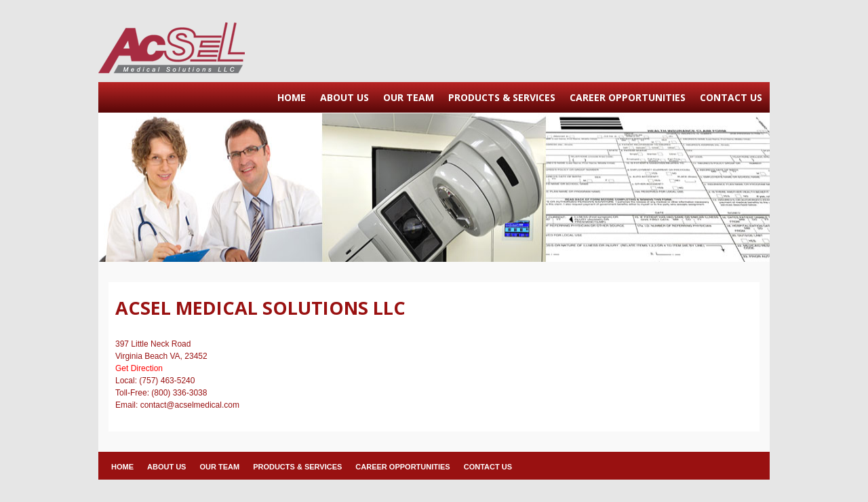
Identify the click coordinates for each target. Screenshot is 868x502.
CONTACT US (731, 97)
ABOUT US (344, 97)
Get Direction (139, 368)
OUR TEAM (409, 97)
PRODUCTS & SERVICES (502, 97)
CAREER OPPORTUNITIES (628, 97)
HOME (292, 97)
